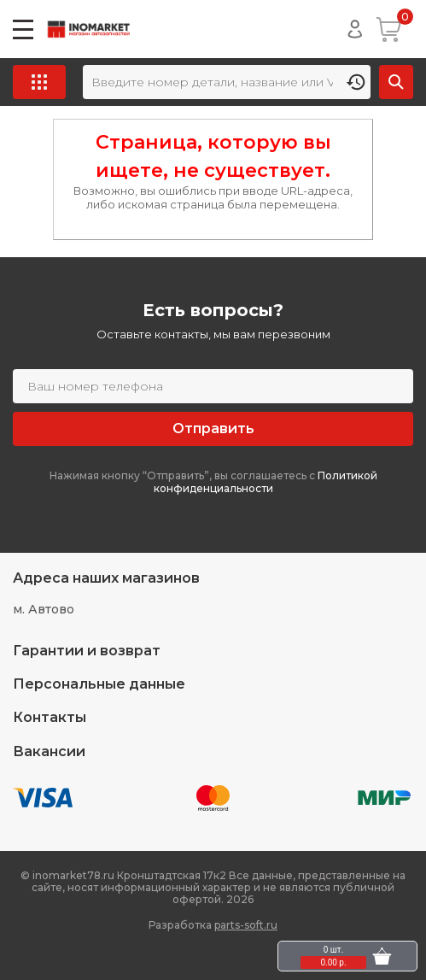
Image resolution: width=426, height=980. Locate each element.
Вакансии (49, 751)
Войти (355, 29)
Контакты (50, 717)
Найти (396, 82)
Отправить (213, 428)
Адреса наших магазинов (106, 578)
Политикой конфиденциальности (266, 482)
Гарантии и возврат (87, 651)
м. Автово (44, 609)
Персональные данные (99, 684)
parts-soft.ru (246, 925)
